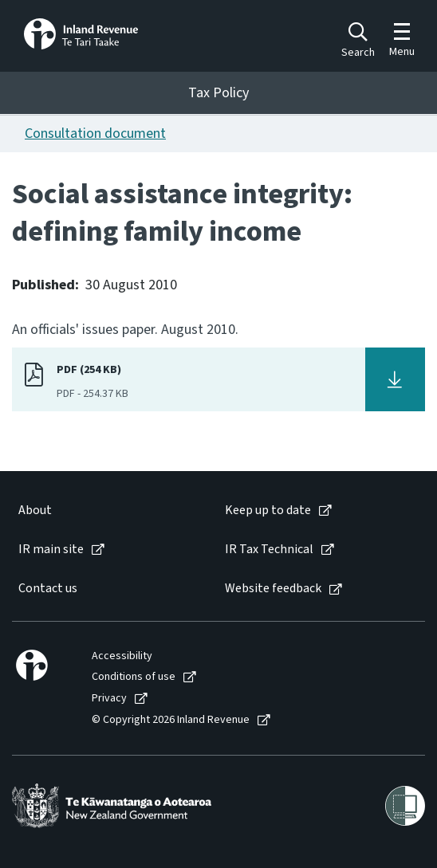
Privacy (109, 699)
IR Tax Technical (269, 550)
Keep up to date (268, 511)
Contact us (48, 589)
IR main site (51, 550)
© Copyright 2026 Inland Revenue (171, 720)
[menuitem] (105, 511)
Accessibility (122, 656)
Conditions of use (134, 677)
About (35, 511)
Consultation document (95, 134)
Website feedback (273, 589)
